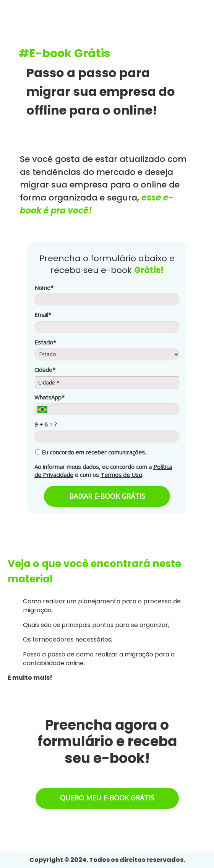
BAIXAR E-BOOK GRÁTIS (107, 496)
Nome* (44, 288)
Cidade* (45, 370)
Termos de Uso (121, 475)
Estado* (45, 342)
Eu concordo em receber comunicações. (91, 452)
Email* (43, 315)
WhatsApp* (49, 397)
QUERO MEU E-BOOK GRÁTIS (107, 798)
